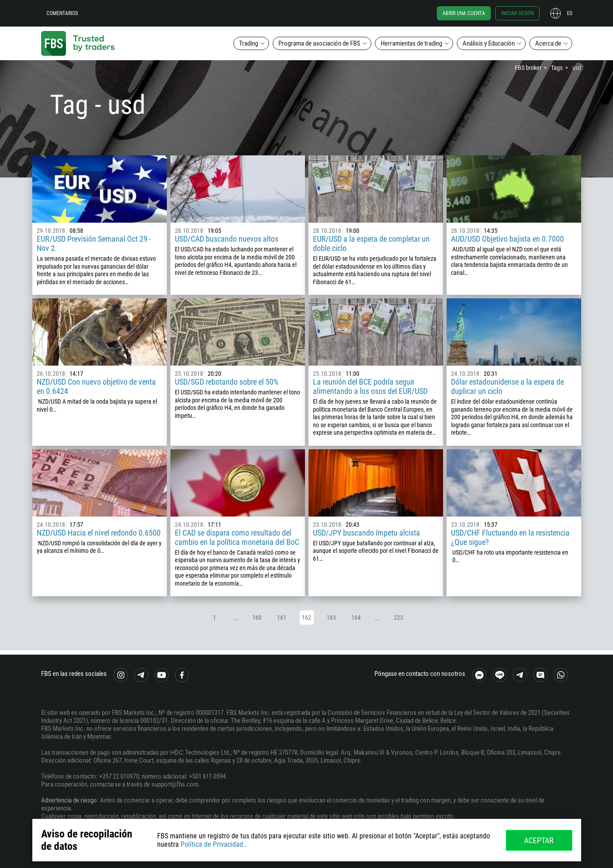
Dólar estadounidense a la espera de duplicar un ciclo (507, 386)
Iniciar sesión (517, 13)
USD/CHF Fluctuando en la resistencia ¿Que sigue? (510, 537)
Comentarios (62, 13)
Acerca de (548, 43)
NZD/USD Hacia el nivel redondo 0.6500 (99, 533)
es (570, 13)
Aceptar (539, 840)
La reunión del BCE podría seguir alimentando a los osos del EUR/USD (370, 386)
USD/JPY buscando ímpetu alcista (366, 533)
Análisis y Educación (489, 43)
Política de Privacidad (212, 844)
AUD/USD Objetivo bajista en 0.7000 (507, 239)
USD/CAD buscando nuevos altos (227, 239)
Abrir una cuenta (464, 13)
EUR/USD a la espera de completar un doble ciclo (371, 243)
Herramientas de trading (411, 43)
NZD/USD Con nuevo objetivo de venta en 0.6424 (96, 386)
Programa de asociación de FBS (319, 43)
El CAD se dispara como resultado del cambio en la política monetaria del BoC (237, 537)
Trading (249, 43)
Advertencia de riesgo (69, 800)
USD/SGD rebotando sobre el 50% (227, 382)
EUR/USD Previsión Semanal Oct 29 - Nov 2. (94, 243)
